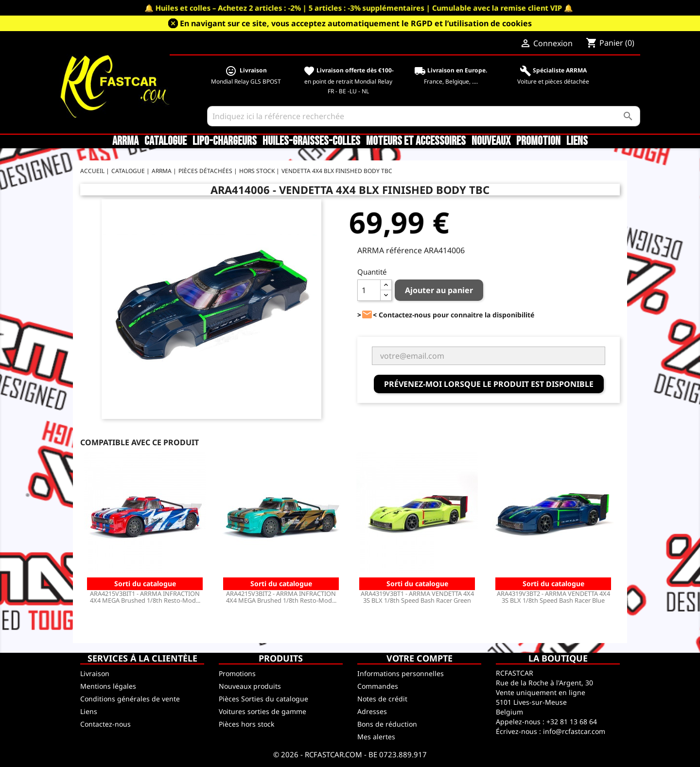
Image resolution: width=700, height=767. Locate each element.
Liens (577, 141)
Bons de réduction (387, 724)
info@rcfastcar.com (574, 731)
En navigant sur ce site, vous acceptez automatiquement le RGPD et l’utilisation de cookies (356, 23)
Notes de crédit (382, 699)
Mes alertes (376, 737)
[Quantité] (369, 290)
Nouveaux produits (250, 686)
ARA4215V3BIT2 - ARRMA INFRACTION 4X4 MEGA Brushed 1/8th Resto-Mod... (281, 597)
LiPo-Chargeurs (225, 141)
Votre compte (420, 658)
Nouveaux (491, 141)
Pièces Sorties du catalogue (263, 699)
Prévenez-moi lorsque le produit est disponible (489, 384)
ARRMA (125, 141)
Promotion (538, 141)
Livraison (95, 673)
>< (367, 315)
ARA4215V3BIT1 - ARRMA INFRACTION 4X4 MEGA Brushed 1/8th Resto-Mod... (145, 597)
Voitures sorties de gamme (262, 711)
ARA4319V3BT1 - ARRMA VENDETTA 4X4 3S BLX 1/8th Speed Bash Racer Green (417, 597)
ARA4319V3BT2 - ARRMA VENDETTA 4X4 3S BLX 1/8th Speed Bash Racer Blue (553, 597)
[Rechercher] (424, 116)
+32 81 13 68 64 (572, 722)
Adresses (372, 711)
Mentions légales (108, 686)
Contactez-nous (105, 724)
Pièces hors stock (246, 724)
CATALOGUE (166, 141)
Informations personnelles (401, 673)
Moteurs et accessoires (416, 141)
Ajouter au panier (439, 290)
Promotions (237, 673)
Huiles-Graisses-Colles (311, 141)
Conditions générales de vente (130, 699)
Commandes (378, 686)
